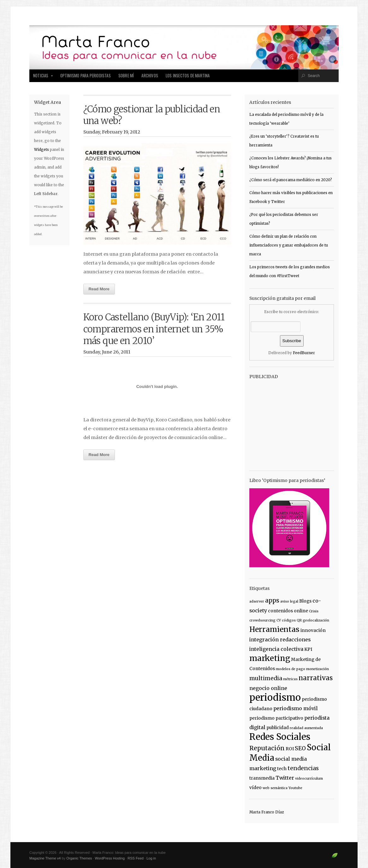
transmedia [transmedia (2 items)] (262, 778)
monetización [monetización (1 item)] (318, 669)
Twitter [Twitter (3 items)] (285, 778)
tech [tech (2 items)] (282, 769)
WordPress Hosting (110, 858)
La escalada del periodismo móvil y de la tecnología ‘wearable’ (286, 119)
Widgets (42, 150)
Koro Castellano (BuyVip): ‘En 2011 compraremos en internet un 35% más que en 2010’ (154, 329)
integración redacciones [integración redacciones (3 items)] (280, 639)
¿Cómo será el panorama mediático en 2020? (291, 180)
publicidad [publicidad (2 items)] (278, 728)
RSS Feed (136, 858)
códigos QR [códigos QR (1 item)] (292, 620)
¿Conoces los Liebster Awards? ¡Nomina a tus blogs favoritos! (291, 163)
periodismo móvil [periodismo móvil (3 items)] (296, 708)
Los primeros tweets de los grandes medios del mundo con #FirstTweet (290, 271)
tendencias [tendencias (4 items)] (303, 768)
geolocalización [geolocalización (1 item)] (316, 620)
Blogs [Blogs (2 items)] (305, 601)
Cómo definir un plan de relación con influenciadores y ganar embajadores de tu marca (289, 245)
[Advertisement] (289, 422)
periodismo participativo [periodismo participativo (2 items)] (276, 718)
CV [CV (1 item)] (279, 620)
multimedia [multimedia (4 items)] (266, 678)
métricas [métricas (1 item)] (290, 679)
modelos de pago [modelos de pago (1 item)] (291, 669)
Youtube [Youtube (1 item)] (295, 788)
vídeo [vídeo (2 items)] (255, 788)
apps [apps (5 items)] (272, 600)
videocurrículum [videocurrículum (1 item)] (309, 779)
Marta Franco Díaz (267, 812)
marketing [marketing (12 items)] (270, 658)
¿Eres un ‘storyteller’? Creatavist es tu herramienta (284, 141)
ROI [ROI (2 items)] (290, 749)
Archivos (150, 76)
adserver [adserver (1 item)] (257, 601)
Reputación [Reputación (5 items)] (267, 748)
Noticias (41, 77)
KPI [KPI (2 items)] (308, 649)
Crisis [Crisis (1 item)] (314, 611)
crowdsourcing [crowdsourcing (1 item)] (262, 620)
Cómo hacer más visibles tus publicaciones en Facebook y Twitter (291, 197)
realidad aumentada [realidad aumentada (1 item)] (306, 728)
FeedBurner (304, 353)
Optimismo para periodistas (86, 76)
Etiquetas (259, 588)
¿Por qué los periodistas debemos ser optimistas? (284, 219)
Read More (99, 289)
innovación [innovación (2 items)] (313, 630)
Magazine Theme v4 (45, 858)
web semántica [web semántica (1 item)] (275, 788)
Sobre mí (126, 76)
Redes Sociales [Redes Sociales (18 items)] (280, 737)
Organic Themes (79, 858)
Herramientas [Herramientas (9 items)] (274, 629)
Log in (151, 858)
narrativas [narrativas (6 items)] (316, 678)
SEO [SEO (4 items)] (300, 748)
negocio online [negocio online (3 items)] (268, 688)
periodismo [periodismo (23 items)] (275, 697)
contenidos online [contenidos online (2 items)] (288, 611)
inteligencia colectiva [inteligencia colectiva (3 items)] (276, 649)
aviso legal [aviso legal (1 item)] (289, 601)
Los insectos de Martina (188, 76)
